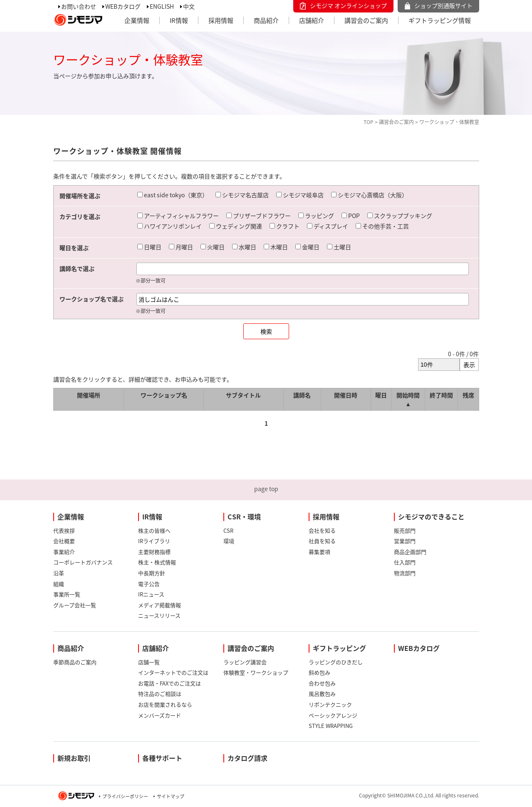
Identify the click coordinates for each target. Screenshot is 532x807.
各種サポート (162, 758)
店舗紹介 (312, 20)
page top (266, 489)
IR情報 (179, 20)
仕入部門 (405, 562)
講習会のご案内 (366, 20)
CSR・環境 (244, 516)
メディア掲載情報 (160, 605)
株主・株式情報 (157, 562)
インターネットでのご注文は (173, 672)
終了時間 (441, 395)
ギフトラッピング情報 (440, 20)
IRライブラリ (154, 541)
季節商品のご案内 (75, 662)
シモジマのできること (431, 516)
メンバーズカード (160, 715)
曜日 (381, 395)
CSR (228, 530)
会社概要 (64, 541)
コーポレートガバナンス (83, 562)
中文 (189, 6)
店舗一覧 (149, 662)
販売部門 (405, 530)
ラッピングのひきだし (336, 662)
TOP (369, 122)
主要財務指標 (154, 552)
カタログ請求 (247, 758)
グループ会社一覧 (75, 605)
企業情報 (137, 20)
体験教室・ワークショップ (256, 672)
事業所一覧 (67, 594)
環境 (229, 541)
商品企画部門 (410, 552)
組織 (59, 584)
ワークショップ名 (164, 395)
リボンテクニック (330, 704)
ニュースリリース (159, 615)
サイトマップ (171, 796)
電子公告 (149, 584)
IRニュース (151, 594)
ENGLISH (162, 6)
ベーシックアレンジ (333, 715)
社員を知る (322, 541)
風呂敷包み (322, 694)
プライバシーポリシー (125, 796)
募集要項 (319, 552)
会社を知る (322, 530)
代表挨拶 (64, 530)
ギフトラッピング (339, 648)
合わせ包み (322, 683)
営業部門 (405, 541)
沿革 (59, 573)
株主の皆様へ (154, 530)
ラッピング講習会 (245, 662)
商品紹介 (266, 20)
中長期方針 (152, 573)
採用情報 (221, 20)
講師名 (302, 395)
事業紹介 (64, 552)
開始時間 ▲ (408, 399)
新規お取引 (74, 758)
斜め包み (319, 672)
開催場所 (89, 395)
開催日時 (346, 395)
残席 (468, 395)
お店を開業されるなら (165, 704)
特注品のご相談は (160, 694)
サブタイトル (243, 395)
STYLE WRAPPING (331, 726)
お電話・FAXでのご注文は (169, 683)
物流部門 (405, 573)
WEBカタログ (123, 6)
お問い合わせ (79, 6)
